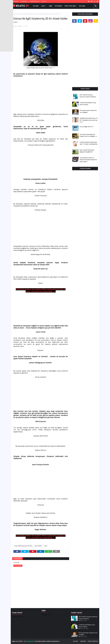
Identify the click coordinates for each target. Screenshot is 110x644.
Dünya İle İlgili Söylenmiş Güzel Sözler (28, 14)
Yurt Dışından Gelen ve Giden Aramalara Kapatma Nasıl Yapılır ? (88, 160)
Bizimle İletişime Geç (93, 641)
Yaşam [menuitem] (43, 6)
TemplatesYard (30, 641)
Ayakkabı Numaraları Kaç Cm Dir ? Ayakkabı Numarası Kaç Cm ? (89, 120)
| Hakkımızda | (24, 1)
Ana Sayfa (16, 14)
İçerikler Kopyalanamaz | (53, 641)
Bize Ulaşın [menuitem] (82, 6)
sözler (46, 546)
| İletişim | (44, 1)
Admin (16, 26)
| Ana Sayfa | (15, 1)
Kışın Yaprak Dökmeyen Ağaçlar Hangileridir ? (87, 151)
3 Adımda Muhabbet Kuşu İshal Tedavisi (88, 104)
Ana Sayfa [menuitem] (36, 6)
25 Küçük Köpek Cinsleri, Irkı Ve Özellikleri (88, 111)
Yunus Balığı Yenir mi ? (87, 127)
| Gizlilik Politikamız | (34, 1)
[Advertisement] (41, 91)
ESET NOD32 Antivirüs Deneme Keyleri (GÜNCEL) (88, 96)
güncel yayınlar (38, 546)
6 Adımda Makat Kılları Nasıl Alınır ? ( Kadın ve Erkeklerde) (89, 143)
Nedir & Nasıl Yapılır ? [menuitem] (70, 6)
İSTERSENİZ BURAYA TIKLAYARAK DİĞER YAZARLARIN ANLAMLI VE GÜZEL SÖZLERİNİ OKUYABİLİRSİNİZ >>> (41, 290)
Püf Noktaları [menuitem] (58, 6)
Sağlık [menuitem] (50, 6)
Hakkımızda (83, 641)
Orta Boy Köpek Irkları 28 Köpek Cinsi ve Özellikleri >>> (89, 135)
